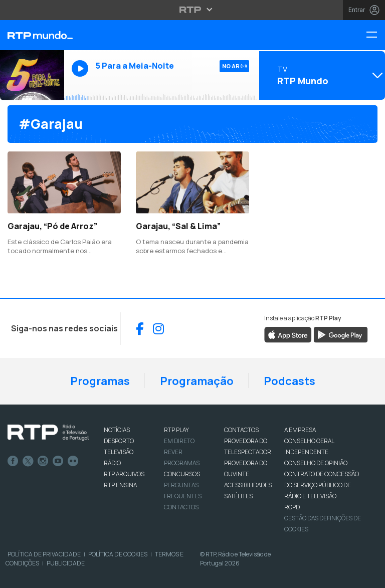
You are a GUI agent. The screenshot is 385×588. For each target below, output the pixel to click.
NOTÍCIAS (117, 430)
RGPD (292, 507)
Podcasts (290, 381)
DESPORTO (119, 441)
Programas (100, 381)
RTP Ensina (120, 485)
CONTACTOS (241, 430)
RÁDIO (112, 463)
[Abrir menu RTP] (193, 10)
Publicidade (66, 563)
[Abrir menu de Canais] (321, 75)
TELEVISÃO (119, 452)
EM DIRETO (179, 441)
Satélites (238, 496)
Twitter (28, 461)
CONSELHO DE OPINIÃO (316, 463)
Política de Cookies (118, 554)
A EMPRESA (300, 430)
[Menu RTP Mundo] (375, 35)
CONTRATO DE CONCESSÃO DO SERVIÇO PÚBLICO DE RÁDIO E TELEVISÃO (322, 485)
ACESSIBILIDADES (248, 485)
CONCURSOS (182, 474)
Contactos (181, 507)
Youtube (58, 461)
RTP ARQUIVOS (124, 474)
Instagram (43, 461)
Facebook (13, 461)
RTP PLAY (176, 430)
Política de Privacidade (44, 554)
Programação (197, 381)
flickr (73, 461)
